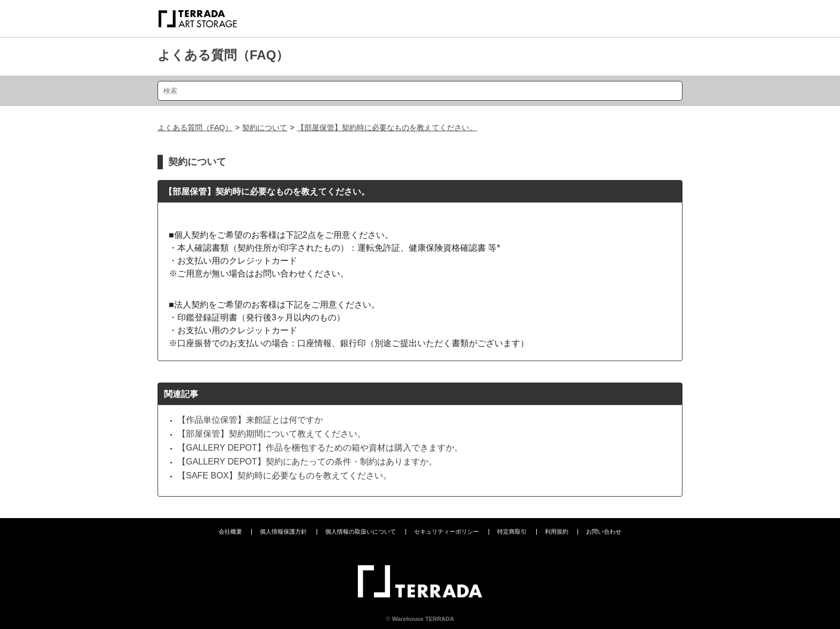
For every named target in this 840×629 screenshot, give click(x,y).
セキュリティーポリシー (447, 531)
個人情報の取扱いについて (361, 531)
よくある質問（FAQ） (223, 55)
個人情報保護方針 (283, 531)
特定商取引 (512, 531)
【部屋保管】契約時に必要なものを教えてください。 (387, 128)
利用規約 (557, 531)
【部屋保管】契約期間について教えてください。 (272, 434)
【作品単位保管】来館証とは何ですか (250, 420)
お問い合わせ (604, 531)
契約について (265, 128)
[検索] (420, 91)
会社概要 (230, 531)
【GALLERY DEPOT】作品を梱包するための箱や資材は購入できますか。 (320, 448)
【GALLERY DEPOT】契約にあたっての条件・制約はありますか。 (307, 462)
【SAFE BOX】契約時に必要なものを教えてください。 (284, 476)
